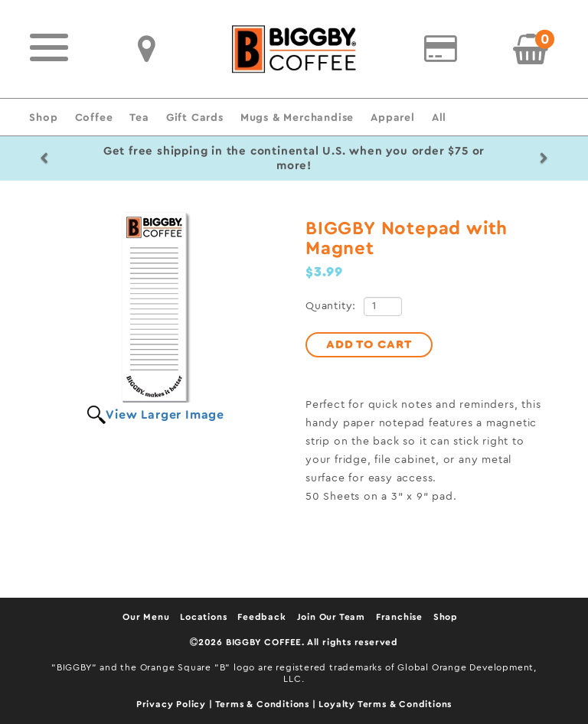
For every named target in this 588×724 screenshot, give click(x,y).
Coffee (94, 117)
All (439, 117)
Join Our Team (331, 617)
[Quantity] (383, 307)
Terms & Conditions (264, 704)
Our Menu (146, 617)
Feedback (261, 617)
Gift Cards (195, 117)
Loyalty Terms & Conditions (385, 704)
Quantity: (331, 306)
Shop (43, 117)
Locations (203, 617)
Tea (139, 117)
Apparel (393, 117)
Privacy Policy (173, 704)
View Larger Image (165, 415)
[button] (44, 158)
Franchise (399, 617)
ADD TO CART (369, 344)
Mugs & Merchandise (297, 117)
